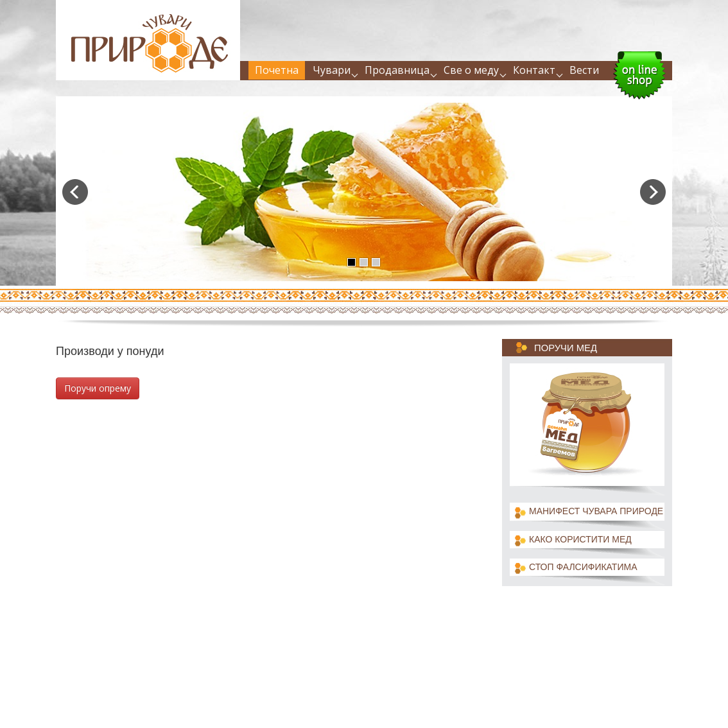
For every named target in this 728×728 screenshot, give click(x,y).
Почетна (277, 70)
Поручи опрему (98, 388)
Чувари (332, 70)
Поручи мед (566, 348)
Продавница (397, 70)
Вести (584, 70)
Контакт (534, 70)
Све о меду (471, 70)
